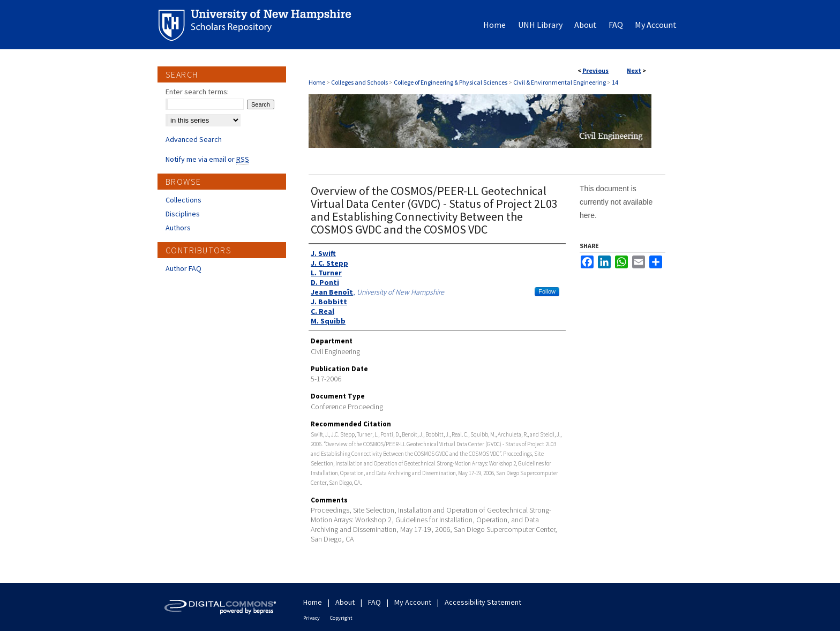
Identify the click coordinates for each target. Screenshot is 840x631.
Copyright (341, 618)
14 (615, 82)
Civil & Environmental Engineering (560, 82)
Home (317, 82)
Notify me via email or (207, 159)
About (345, 602)
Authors (178, 228)
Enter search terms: (197, 92)
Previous (595, 70)
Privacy (312, 618)
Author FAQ (183, 268)
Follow (547, 291)
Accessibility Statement (483, 602)
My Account (413, 602)
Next (634, 70)
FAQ (374, 602)
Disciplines (183, 214)
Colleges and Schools (359, 82)
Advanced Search (194, 139)
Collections (183, 200)
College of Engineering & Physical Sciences (451, 82)
